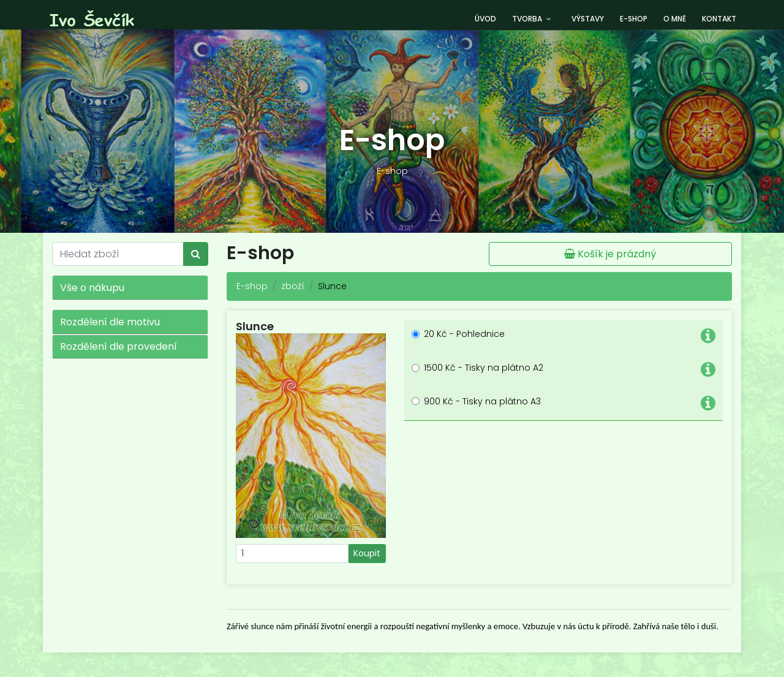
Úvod (485, 19)
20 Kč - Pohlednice (464, 334)
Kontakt (719, 19)
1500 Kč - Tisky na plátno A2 (484, 368)
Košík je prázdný (610, 254)
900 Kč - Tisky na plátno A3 (482, 401)
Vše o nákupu (92, 288)
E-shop (634, 19)
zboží (293, 286)
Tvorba (527, 19)
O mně (675, 19)
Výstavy (588, 19)
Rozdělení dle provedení (119, 346)
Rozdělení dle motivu (110, 322)
